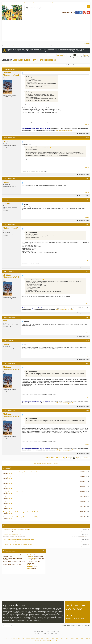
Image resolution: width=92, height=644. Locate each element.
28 (77, 55)
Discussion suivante (53, 463)
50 (78, 639)
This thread (10, 473)
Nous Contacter (73, 3)
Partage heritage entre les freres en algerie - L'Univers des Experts (21, 512)
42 (65, 639)
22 (31, 639)
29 (79, 55)
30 (45, 639)
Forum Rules (29, 571)
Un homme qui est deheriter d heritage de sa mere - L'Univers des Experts (23, 472)
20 (28, 639)
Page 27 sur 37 (52, 55)
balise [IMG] (32, 558)
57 (89, 639)
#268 (88, 340)
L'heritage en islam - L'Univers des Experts (14, 477)
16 (21, 639)
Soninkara (74, 626)
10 (11, 639)
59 (37, 640)
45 (70, 639)
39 (60, 639)
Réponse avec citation (83, 134)
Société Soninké (14, 46)
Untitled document (8, 487)
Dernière (87, 55)
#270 (88, 410)
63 (44, 640)
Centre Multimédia (50, 3)
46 (71, 639)
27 (75, 55)
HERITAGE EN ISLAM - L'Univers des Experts (15, 482)
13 (16, 639)
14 (18, 639)
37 (56, 639)
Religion (23, 46)
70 (55, 640)
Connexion (87, 43)
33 (50, 639)
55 (86, 639)
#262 (88, 138)
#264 (88, 200)
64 (45, 640)
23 (33, 639)
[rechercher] (44, 8)
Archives (80, 626)
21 (30, 639)
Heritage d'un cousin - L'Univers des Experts (15, 492)
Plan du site (83, 3)
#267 (88, 317)
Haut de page (87, 626)
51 (80, 639)
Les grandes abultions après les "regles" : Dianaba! (17, 530)
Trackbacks (30, 565)
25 (70, 55)
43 (66, 639)
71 (57, 640)
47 (73, 639)
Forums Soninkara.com (23, 3)
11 (13, 639)
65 (47, 640)
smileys (31, 557)
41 (63, 639)
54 (84, 639)
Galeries (65, 3)
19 (26, 639)
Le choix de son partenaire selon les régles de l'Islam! (17, 545)
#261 (88, 69)
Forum (5, 46)
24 (35, 639)
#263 (88, 179)
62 (42, 640)
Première (60, 55)
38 (58, 639)
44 (68, 639)
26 (72, 55)
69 (53, 640)
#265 (88, 224)
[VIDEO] (29, 560)
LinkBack (68, 65)
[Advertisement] (56, 28)
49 (76, 639)
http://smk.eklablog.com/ (64, 130)
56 (88, 639)
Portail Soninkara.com (9, 3)
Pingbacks (30, 567)
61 (40, 640)
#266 (88, 271)
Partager (87, 124)
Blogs (58, 3)
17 (68, 55)
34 (51, 639)
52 (81, 639)
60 (39, 640)
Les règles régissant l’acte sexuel (12, 535)
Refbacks (30, 568)
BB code (29, 555)
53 (83, 639)
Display (87, 65)
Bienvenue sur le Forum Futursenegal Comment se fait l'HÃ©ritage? (21, 517)
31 (46, 639)
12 (15, 639)
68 (52, 640)
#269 (88, 363)
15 (20, 639)
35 (53, 639)
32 (48, 639)
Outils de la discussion (78, 65)
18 (25, 639)
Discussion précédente (40, 463)
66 (48, 640)
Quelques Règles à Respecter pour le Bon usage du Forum (19, 540)
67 (50, 640)
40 (61, 639)
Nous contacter (66, 626)
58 (35, 640)
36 (55, 639)
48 (74, 639)
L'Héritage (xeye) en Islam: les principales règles (34, 60)
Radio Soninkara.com (37, 3)
